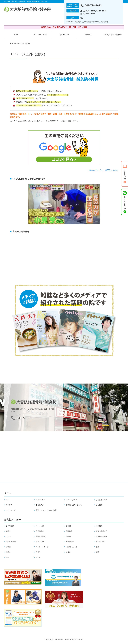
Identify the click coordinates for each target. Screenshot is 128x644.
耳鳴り (38, 552)
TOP (16, 35)
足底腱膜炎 (40, 531)
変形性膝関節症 (11, 542)
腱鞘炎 (8, 531)
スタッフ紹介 (41, 500)
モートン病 (40, 526)
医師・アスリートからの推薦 (46, 510)
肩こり (38, 557)
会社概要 (99, 505)
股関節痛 (99, 526)
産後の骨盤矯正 (102, 531)
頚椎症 (8, 547)
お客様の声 (64, 35)
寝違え (8, 552)
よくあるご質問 (102, 500)
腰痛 (7, 557)
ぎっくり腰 (40, 542)
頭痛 (98, 552)
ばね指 (8, 536)
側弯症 (68, 536)
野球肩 (68, 526)
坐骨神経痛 (70, 542)
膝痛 (98, 547)
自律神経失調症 (102, 536)
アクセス (88, 35)
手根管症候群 (41, 536)
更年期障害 (10, 526)
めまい (68, 552)
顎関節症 (69, 531)
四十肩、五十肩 (72, 547)
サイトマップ (11, 510)
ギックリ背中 (101, 542)
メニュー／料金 (40, 35)
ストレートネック (42, 547)
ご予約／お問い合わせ (112, 35)
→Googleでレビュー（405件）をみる (103, 170)
